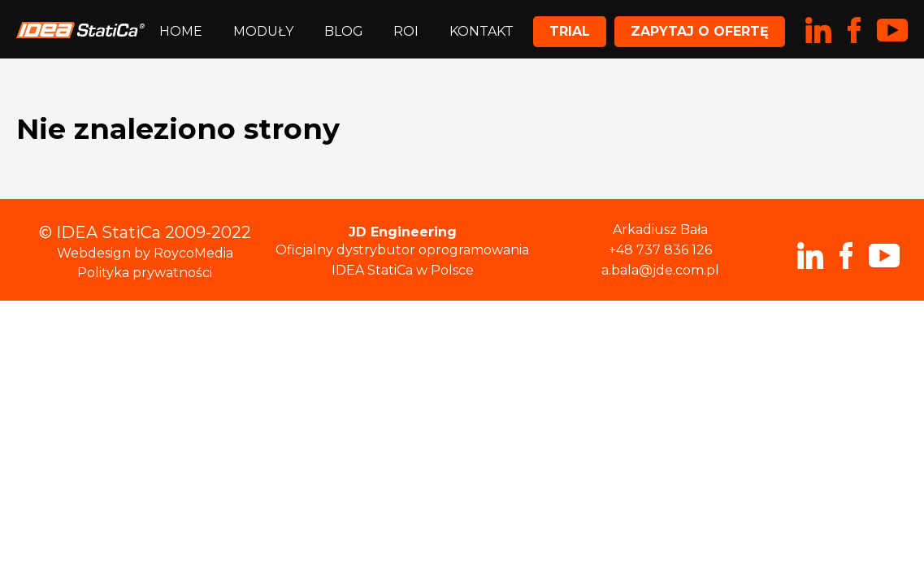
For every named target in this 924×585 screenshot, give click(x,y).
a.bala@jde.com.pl (660, 270)
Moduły (263, 31)
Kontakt (482, 31)
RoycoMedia (193, 253)
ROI (406, 31)
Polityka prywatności (145, 273)
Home (181, 31)
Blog (344, 31)
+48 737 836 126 (660, 250)
